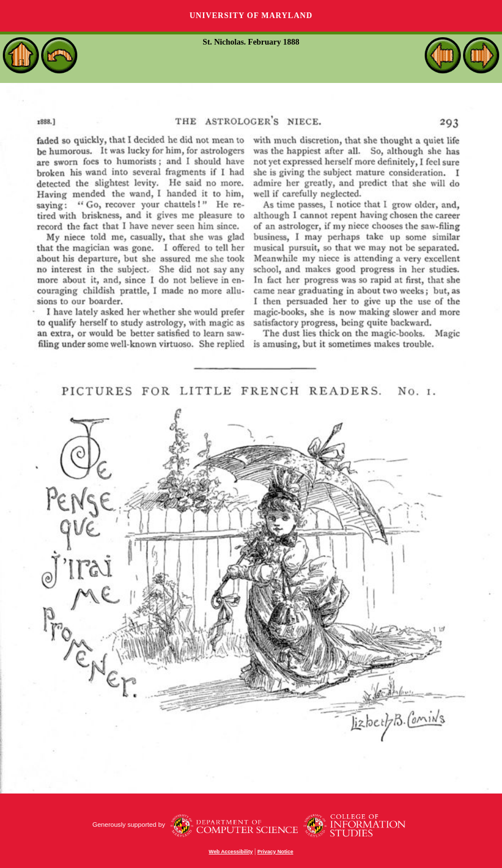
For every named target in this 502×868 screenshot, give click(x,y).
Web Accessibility (231, 852)
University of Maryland (251, 16)
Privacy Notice (275, 852)
